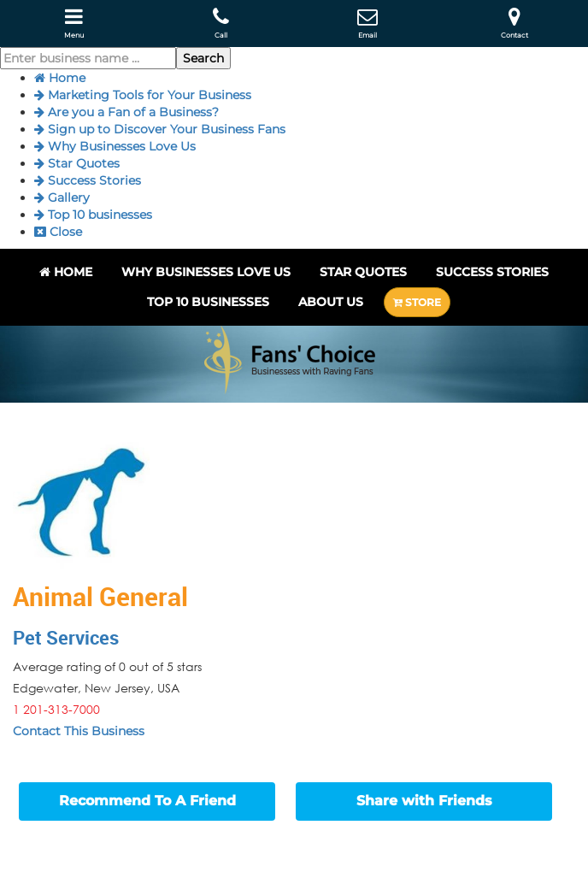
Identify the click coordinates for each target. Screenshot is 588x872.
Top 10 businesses (93, 215)
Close (58, 232)
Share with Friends (424, 801)
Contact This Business (79, 731)
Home (60, 78)
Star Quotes (77, 163)
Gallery (62, 197)
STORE (417, 302)
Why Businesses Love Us (115, 146)
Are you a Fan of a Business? (126, 112)
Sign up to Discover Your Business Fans (160, 129)
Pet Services (66, 637)
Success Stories (88, 180)
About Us (331, 302)
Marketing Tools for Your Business (143, 95)
